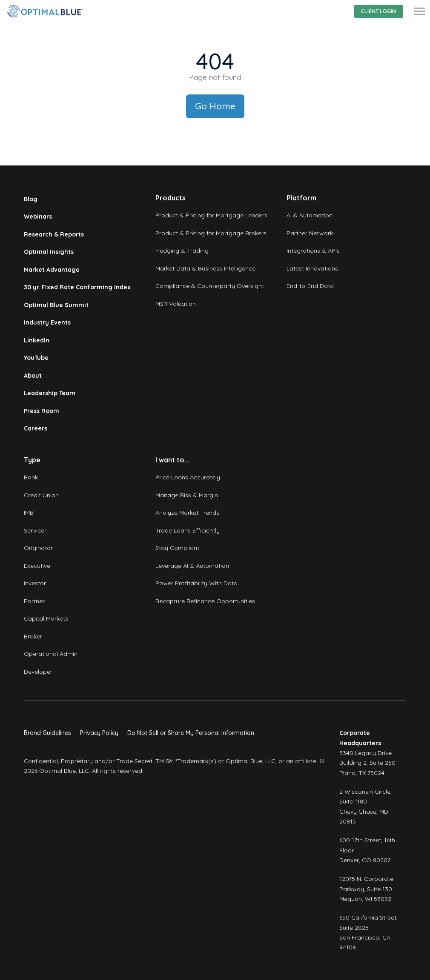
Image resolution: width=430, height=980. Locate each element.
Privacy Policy (99, 733)
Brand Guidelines (47, 733)
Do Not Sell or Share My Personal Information (191, 733)
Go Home (215, 106)
